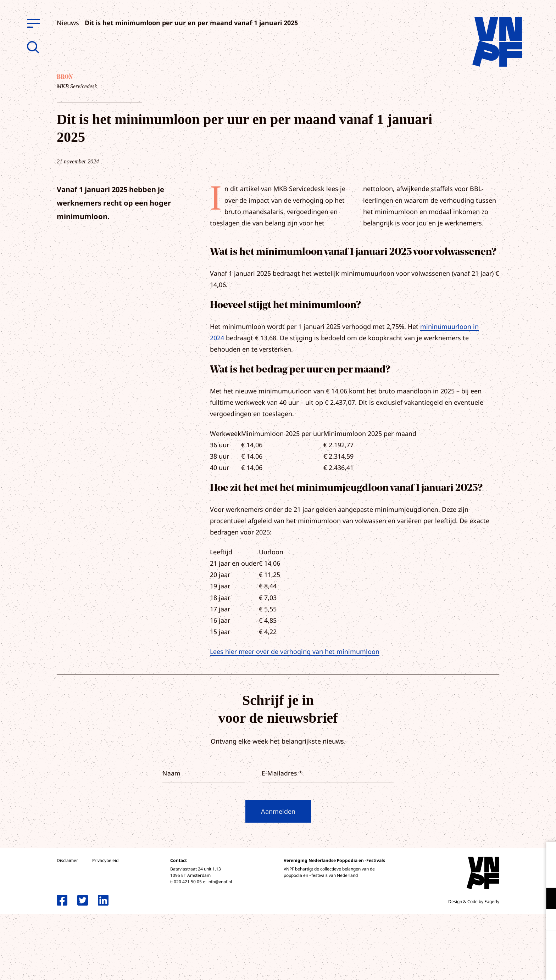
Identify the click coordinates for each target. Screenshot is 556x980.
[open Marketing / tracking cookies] (545, 920)
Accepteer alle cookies (496, 946)
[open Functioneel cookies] (545, 899)
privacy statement (521, 875)
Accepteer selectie (496, 967)
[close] (545, 855)
